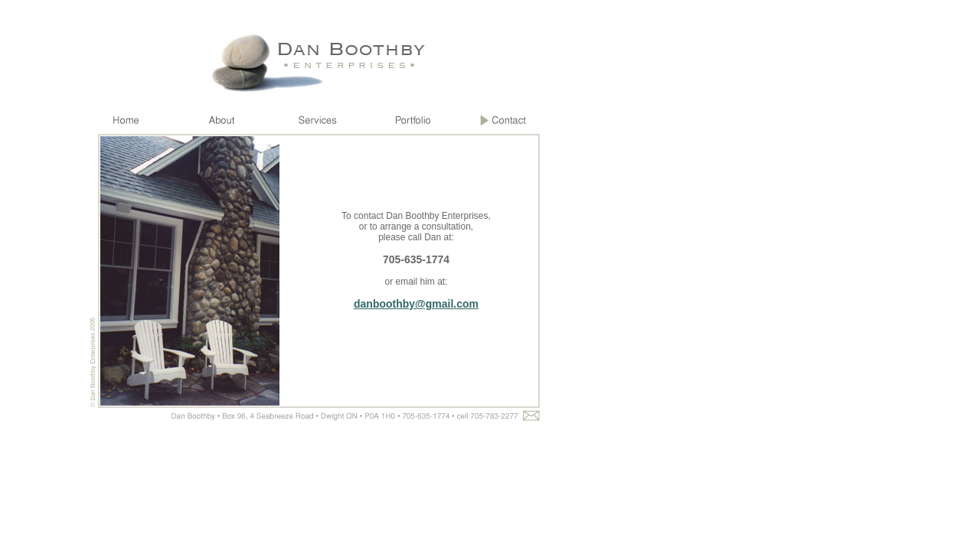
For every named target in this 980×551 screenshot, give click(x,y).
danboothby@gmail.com (416, 304)
